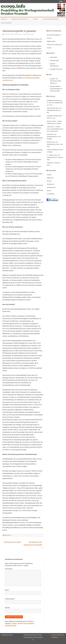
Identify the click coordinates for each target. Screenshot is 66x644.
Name (7, 590)
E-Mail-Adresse (10, 599)
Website (7, 608)
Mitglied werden (51, 41)
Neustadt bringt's (55, 61)
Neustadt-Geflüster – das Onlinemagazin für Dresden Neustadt (56, 89)
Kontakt (36, 19)
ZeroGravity (48, 635)
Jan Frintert (7, 34)
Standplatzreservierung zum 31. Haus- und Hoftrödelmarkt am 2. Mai (55, 103)
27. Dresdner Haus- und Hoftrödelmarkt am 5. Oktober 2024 (55, 157)
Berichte (49, 181)
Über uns (4, 19)
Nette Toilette (53, 57)
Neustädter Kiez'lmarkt (56, 69)
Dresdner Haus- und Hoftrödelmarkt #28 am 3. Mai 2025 (55, 144)
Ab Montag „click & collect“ (12, 542)
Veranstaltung (51, 194)
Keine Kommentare (29, 34)
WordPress (61, 637)
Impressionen (51, 184)
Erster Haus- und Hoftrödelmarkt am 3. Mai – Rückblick (54, 137)
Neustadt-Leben (51, 187)
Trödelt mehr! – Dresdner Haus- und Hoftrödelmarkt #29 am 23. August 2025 (55, 129)
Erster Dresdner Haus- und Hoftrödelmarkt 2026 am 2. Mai (54, 110)
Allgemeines (8, 535)
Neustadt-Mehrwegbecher (51, 19)
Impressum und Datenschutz (20, 19)
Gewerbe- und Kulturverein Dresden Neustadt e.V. (56, 81)
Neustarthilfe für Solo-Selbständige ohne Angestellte (33, 545)
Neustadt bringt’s (6, 23)
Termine (49, 191)
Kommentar (9, 569)
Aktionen (49, 175)
